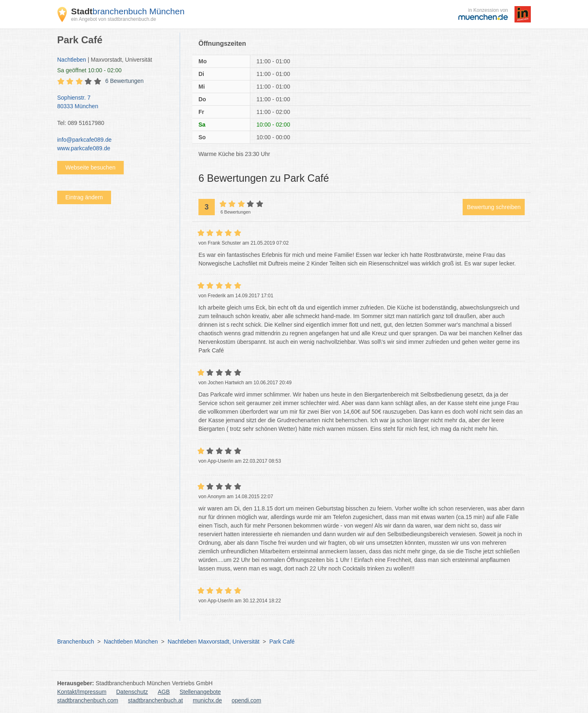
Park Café (282, 642)
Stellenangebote (200, 692)
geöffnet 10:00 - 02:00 (89, 70)
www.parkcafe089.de (84, 148)
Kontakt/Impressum (82, 692)
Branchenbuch (76, 642)
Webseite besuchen (90, 167)
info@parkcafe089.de (84, 140)
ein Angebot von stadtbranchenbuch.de (114, 19)
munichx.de (207, 700)
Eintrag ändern (84, 197)
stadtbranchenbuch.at (155, 700)
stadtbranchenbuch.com (88, 700)
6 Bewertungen (125, 81)
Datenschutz (132, 692)
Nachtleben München (131, 642)
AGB (164, 692)
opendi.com (246, 700)
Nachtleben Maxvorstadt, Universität (214, 642)
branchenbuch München (128, 11)
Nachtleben (72, 60)
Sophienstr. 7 (114, 102)
